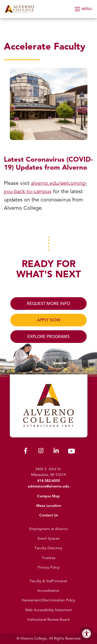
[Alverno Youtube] (71, 452)
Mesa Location (49, 506)
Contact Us (49, 515)
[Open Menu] (84, 9)
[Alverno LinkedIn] (56, 452)
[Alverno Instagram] (41, 452)
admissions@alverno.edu (48, 486)
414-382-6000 (49, 481)
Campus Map (48, 496)
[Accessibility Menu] (87, 634)
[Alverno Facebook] (26, 452)
